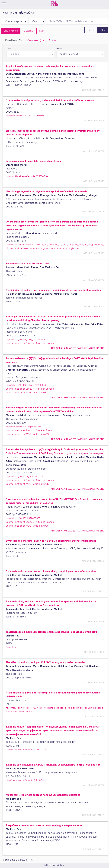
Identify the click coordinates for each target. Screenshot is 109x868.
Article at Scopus (45, 343)
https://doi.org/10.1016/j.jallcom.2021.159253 (26, 385)
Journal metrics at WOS (18, 393)
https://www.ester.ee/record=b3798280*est (26, 750)
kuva (9, 48)
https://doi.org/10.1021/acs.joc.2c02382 (24, 427)
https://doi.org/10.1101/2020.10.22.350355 (25, 116)
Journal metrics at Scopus (20, 343)
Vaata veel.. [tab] (35, 40)
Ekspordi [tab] (54, 40)
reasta (59, 48)
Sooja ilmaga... (13, 647)
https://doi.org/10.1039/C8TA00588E (23, 518)
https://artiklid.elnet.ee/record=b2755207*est (27, 176)
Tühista (91, 30)
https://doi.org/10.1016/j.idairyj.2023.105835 (26, 339)
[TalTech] (55, 4)
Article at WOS (41, 393)
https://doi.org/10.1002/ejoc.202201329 (24, 476)
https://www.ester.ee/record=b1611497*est (25, 780)
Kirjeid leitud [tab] (13, 40)
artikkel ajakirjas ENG (91, 348)
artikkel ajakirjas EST (64, 348)
